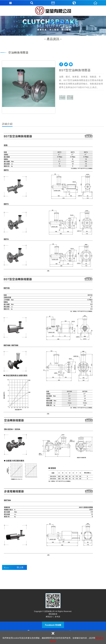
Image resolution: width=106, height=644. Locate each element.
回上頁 (20, 567)
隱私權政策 (53, 614)
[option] (29, 87)
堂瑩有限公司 (53, 11)
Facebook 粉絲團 (53, 625)
